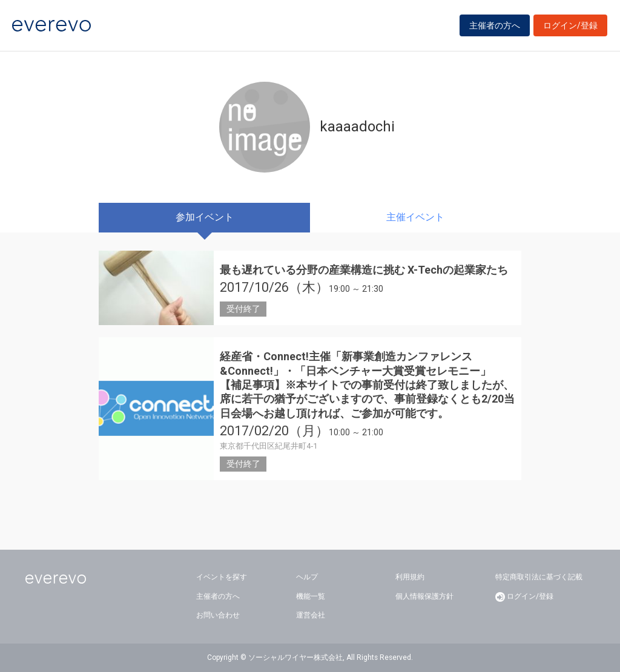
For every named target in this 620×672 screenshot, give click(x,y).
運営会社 (311, 615)
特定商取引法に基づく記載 (539, 577)
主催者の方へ (495, 25)
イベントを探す (222, 577)
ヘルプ (307, 577)
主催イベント (415, 217)
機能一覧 (311, 596)
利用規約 (410, 577)
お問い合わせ (218, 615)
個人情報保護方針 (424, 596)
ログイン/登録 (570, 25)
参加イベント (205, 217)
